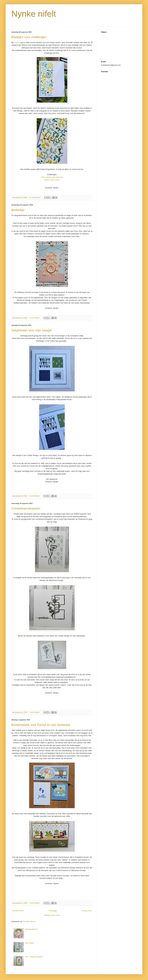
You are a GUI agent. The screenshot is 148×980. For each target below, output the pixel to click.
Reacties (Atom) (29, 922)
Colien (17, 42)
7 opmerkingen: (35, 712)
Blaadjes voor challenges (29, 37)
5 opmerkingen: (35, 318)
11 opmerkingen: (35, 197)
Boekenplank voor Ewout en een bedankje (41, 725)
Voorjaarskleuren (32, 929)
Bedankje (18, 210)
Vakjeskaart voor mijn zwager (32, 330)
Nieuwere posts (18, 911)
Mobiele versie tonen (52, 915)
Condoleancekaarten (26, 508)
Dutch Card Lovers (52, 180)
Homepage (53, 911)
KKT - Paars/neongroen (34, 957)
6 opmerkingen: (35, 496)
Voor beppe (30, 943)
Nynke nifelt (34, 14)
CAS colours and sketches (52, 177)
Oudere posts (87, 911)
